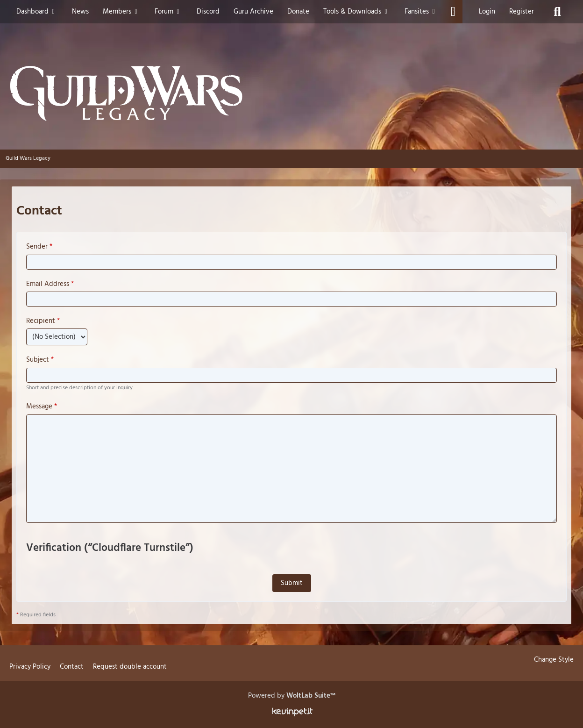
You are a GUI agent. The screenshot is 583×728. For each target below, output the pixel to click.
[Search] (557, 12)
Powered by (292, 696)
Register (522, 12)
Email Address (48, 284)
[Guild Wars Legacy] (291, 93)
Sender (37, 247)
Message (39, 407)
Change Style (554, 660)
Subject (38, 360)
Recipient (41, 321)
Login (487, 12)
